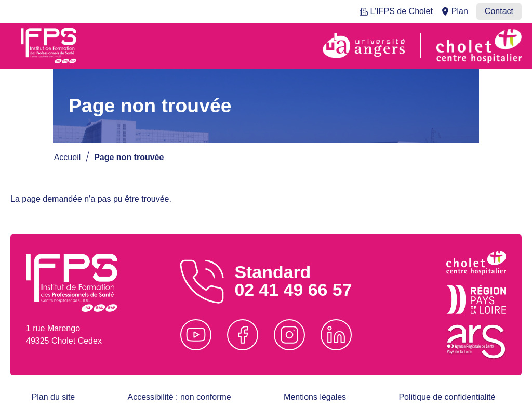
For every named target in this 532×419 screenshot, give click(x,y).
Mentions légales (315, 397)
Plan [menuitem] (460, 11)
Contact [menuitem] (499, 11)
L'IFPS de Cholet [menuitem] (401, 11)
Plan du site (54, 397)
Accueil (68, 157)
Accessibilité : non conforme (179, 397)
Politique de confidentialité (447, 397)
